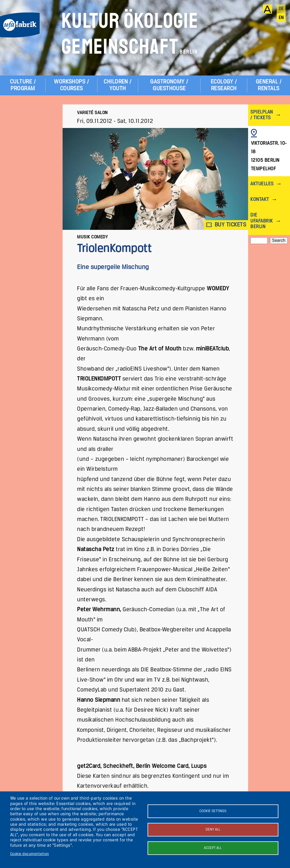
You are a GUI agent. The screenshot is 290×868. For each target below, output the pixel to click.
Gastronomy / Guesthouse (169, 85)
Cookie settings (213, 811)
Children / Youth (118, 85)
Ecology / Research (224, 85)
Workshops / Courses (71, 85)
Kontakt (260, 200)
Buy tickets (226, 225)
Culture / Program (23, 85)
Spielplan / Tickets (262, 115)
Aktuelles (262, 184)
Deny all (213, 830)
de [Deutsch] (281, 9)
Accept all (213, 848)
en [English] (281, 18)
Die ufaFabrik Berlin (262, 221)
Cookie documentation (30, 854)
